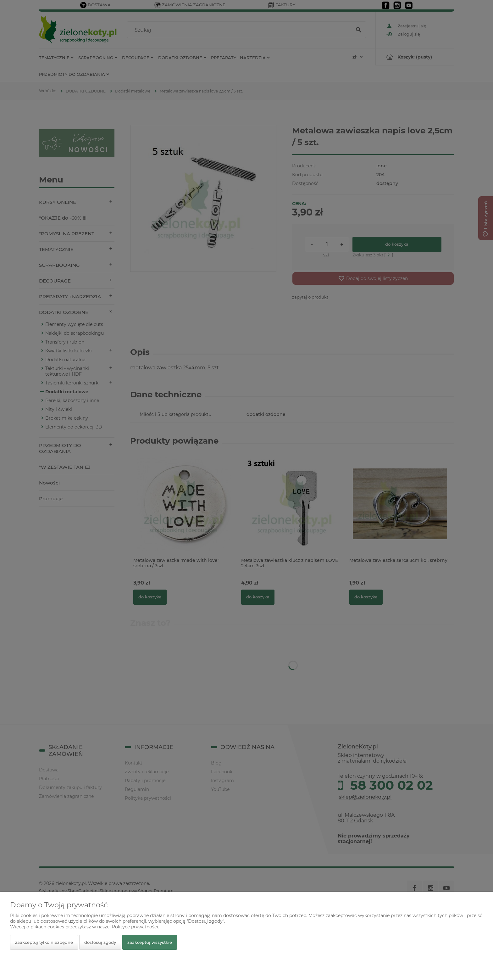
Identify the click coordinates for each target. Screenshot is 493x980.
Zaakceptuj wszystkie (150, 942)
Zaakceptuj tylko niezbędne (44, 942)
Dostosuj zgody (100, 942)
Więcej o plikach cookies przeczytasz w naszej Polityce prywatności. (85, 927)
